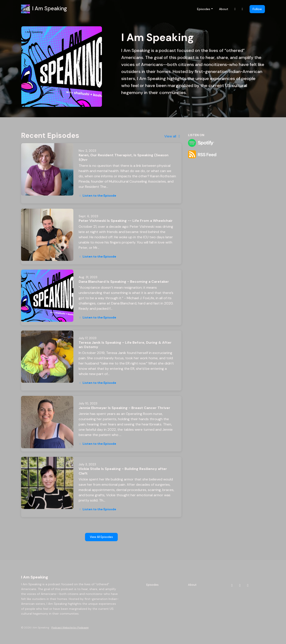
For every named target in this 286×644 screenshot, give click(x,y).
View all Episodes (101, 537)
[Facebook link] (243, 9)
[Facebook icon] (240, 585)
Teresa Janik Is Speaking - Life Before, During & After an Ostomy (125, 345)
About (224, 9)
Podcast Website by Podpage (70, 628)
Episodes (204, 9)
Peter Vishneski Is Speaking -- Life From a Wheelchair (126, 221)
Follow (257, 9)
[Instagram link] (235, 9)
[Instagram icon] (232, 585)
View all (173, 136)
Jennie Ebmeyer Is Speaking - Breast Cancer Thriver (124, 408)
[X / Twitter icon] (248, 585)
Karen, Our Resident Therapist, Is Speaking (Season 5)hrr (124, 157)
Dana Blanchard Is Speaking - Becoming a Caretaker (124, 282)
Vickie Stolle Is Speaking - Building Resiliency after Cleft (123, 471)
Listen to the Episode (97, 196)
